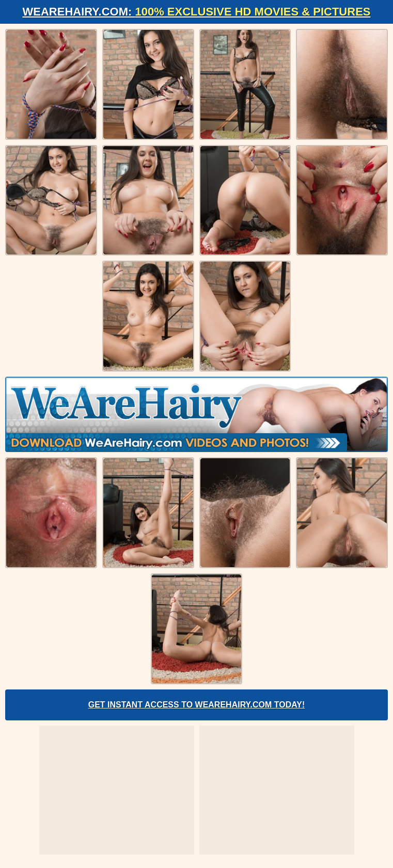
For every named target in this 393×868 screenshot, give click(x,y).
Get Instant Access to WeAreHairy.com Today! (197, 705)
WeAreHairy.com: (197, 12)
